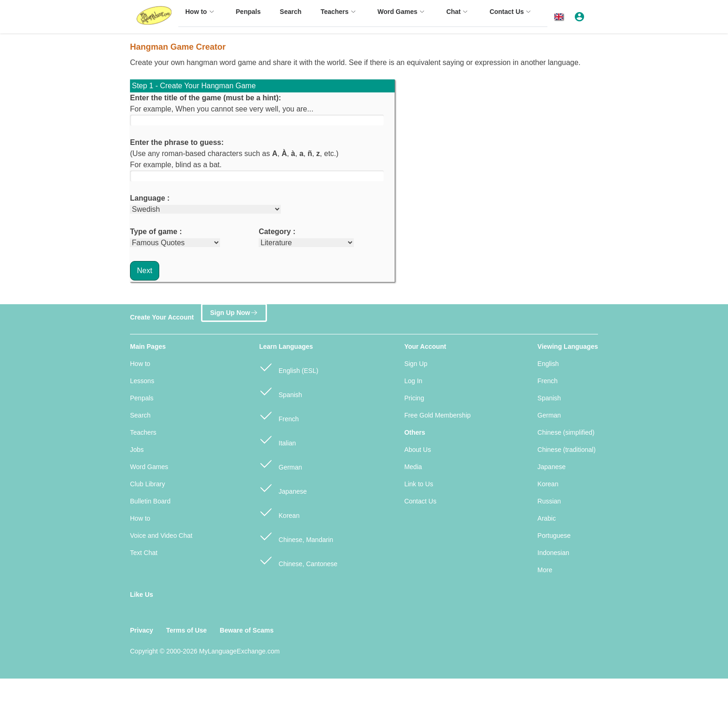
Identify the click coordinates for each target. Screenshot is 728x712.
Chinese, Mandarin (296, 536)
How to (140, 364)
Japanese (283, 487)
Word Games (149, 467)
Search (140, 415)
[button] (561, 17)
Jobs (137, 450)
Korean (279, 512)
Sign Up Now (234, 313)
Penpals (142, 398)
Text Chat (144, 553)
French (279, 415)
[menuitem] (201, 16)
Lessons (142, 381)
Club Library (147, 484)
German (280, 463)
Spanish (280, 391)
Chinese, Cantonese (298, 560)
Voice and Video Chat (161, 536)
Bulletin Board (150, 501)
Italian (277, 439)
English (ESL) (289, 367)
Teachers (143, 432)
